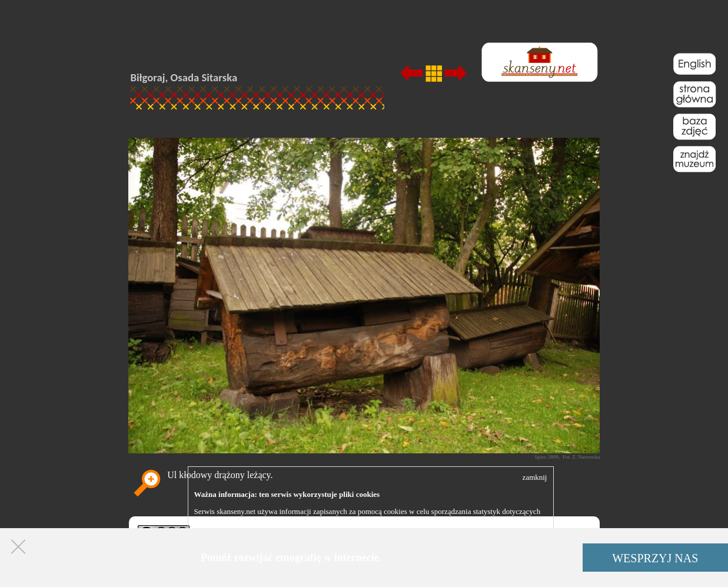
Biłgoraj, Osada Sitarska (184, 77)
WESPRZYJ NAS (655, 558)
